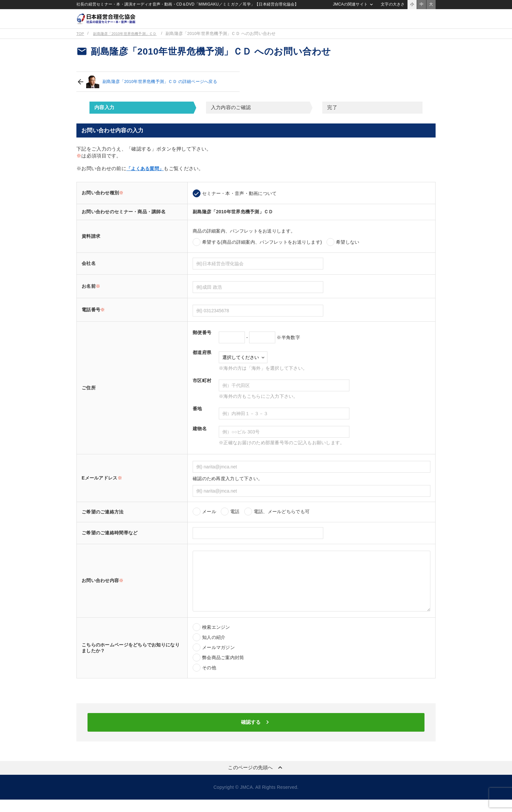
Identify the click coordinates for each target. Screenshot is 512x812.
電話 (235, 521)
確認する (256, 734)
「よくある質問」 (146, 178)
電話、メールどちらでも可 (282, 521)
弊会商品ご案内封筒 (223, 667)
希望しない (348, 252)
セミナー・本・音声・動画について (239, 203)
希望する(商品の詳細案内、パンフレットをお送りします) (262, 252)
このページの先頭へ (256, 780)
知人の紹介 (214, 647)
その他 (209, 677)
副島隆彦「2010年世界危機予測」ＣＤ (131, 43)
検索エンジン (216, 637)
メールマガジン (218, 657)
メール (209, 521)
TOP (81, 43)
